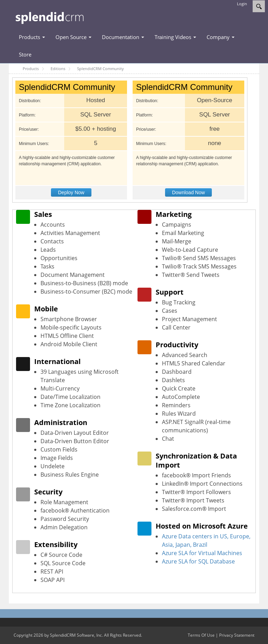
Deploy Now (71, 192)
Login (242, 4)
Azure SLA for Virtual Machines (202, 553)
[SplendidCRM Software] (50, 17)
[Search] (259, 6)
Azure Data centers (187, 536)
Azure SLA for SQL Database (198, 561)
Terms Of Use (201, 635)
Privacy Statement (237, 635)
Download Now (188, 192)
